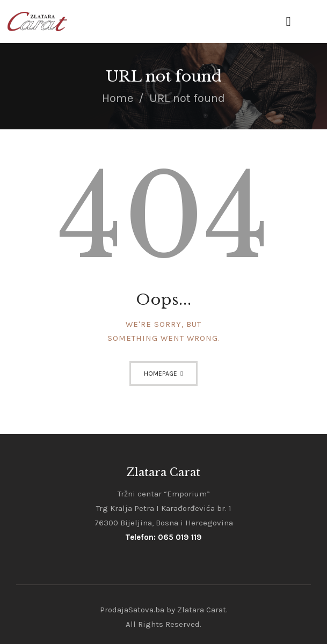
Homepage (161, 374)
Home (118, 98)
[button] (288, 22)
